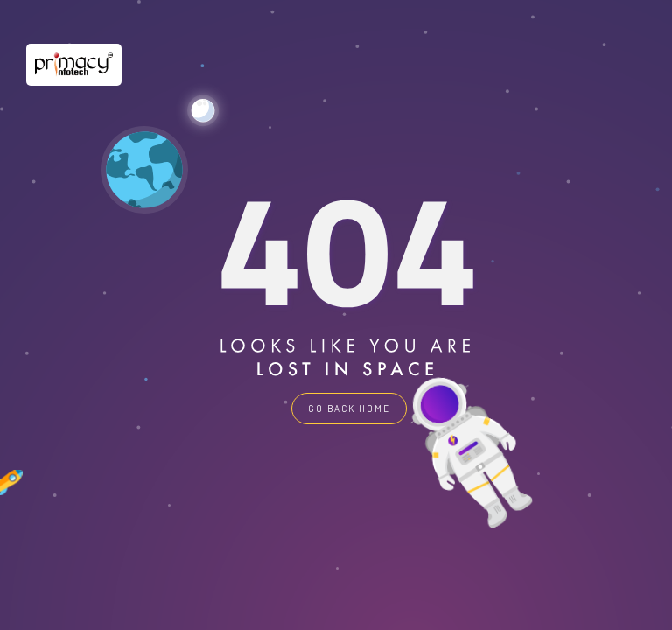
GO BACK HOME (349, 409)
